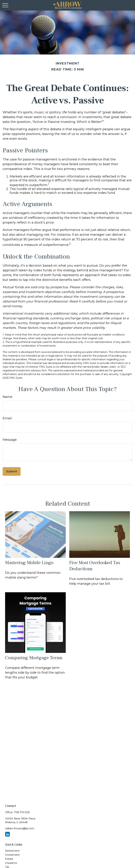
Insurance (11, 863)
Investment (12, 855)
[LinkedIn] (7, 834)
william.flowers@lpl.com (20, 828)
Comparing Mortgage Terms (34, 658)
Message (10, 440)
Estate (9, 859)
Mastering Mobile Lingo (29, 563)
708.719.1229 (22, 812)
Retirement (12, 851)
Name (7, 397)
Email (7, 418)
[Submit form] (12, 471)
